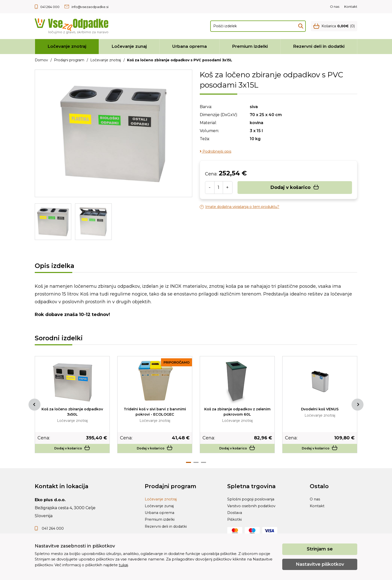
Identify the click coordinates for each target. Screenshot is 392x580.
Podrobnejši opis (215, 151)
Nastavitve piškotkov (320, 564)
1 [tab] (188, 466)
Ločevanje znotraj (67, 46)
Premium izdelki (250, 46)
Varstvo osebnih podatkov (253, 513)
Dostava (235, 522)
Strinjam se (320, 549)
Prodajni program (69, 60)
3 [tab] (203, 466)
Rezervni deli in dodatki (319, 46)
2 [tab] (196, 466)
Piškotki (235, 531)
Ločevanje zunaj (129, 46)
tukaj (123, 565)
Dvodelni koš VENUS (320, 409)
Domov (41, 60)
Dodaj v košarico (295, 188)
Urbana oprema (189, 46)
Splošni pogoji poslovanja (252, 504)
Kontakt (351, 7)
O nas (335, 7)
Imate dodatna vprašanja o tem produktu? (239, 207)
